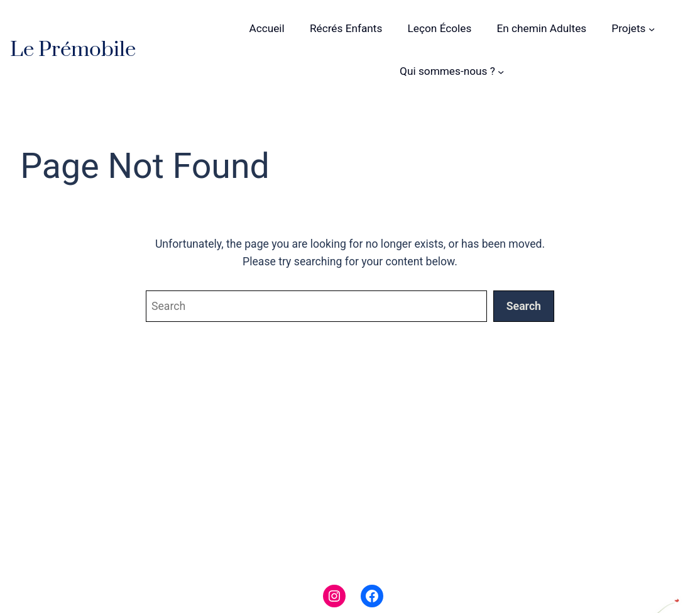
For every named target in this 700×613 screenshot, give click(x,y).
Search (524, 306)
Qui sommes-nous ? (447, 71)
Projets (628, 28)
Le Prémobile (73, 50)
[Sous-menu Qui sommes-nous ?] (501, 71)
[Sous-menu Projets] (652, 29)
